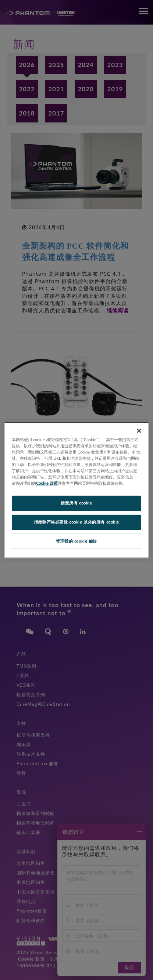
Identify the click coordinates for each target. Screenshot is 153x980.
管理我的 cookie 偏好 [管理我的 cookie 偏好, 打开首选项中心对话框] (76, 541)
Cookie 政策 (47, 483)
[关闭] (139, 430)
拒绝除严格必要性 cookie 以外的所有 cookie (76, 522)
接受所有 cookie (76, 503)
